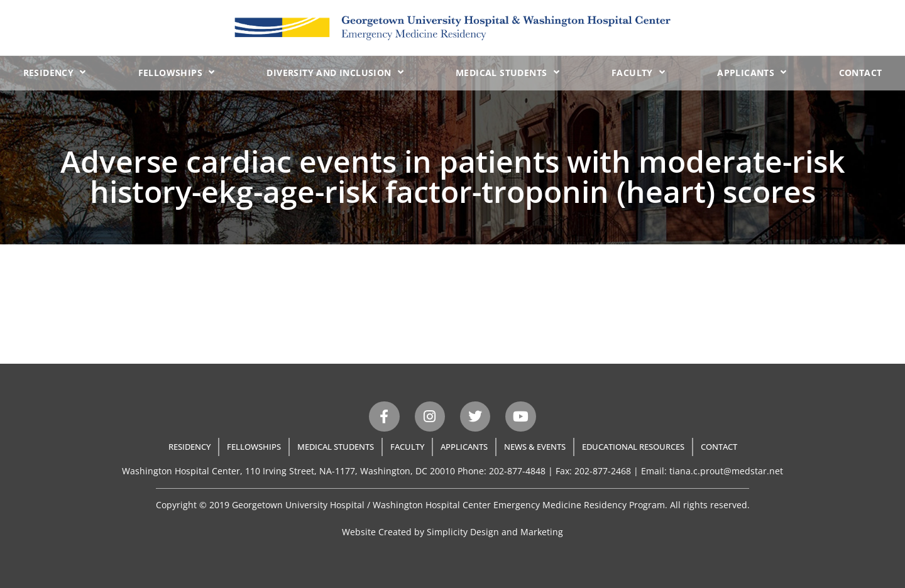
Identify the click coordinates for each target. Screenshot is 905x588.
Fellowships (177, 72)
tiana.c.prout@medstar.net (726, 471)
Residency (55, 72)
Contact (861, 73)
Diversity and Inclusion (335, 72)
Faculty (638, 72)
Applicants (752, 72)
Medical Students (507, 72)
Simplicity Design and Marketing (495, 532)
